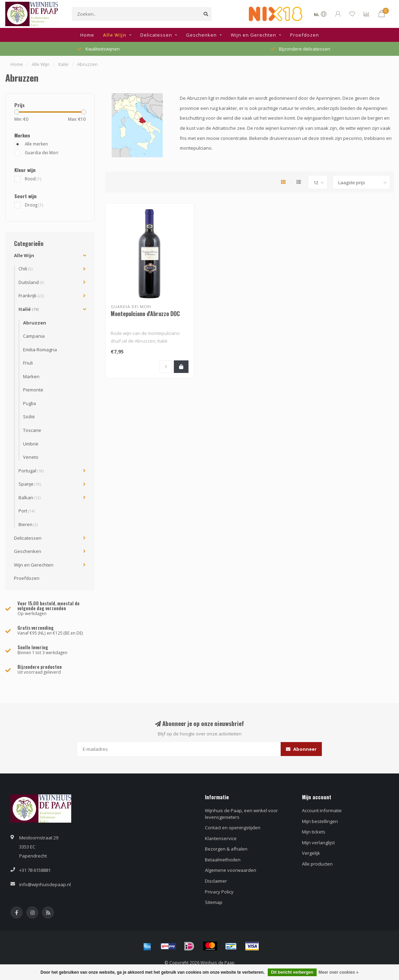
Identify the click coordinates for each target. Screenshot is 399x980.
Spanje (30, 484)
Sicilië (29, 417)
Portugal (31, 471)
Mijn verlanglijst (318, 843)
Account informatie (322, 810)
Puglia (29, 403)
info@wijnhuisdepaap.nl (45, 884)
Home (87, 35)
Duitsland (31, 282)
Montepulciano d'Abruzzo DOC (145, 314)
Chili (25, 269)
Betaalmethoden (223, 860)
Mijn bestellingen (320, 821)
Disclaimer (216, 881)
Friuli (28, 363)
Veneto (31, 457)
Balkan (29, 498)
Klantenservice (221, 838)
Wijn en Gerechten (253, 35)
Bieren (28, 524)
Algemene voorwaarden (231, 870)
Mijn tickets (314, 832)
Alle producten (317, 864)
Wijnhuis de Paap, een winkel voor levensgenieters (241, 814)
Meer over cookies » (338, 972)
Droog (34, 205)
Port (27, 511)
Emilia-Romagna (40, 350)
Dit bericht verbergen (292, 972)
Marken (31, 376)
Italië (29, 309)
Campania (34, 336)
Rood (33, 179)
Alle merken (36, 144)
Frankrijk (31, 296)
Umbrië (31, 444)
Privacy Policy (219, 892)
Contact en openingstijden (233, 828)
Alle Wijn (115, 35)
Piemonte (33, 390)
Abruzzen (35, 323)
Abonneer (301, 749)
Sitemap (214, 902)
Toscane (32, 430)
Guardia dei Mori (42, 152)
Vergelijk (311, 853)
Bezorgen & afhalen (226, 849)
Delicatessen (156, 35)
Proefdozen (305, 35)
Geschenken (201, 35)
